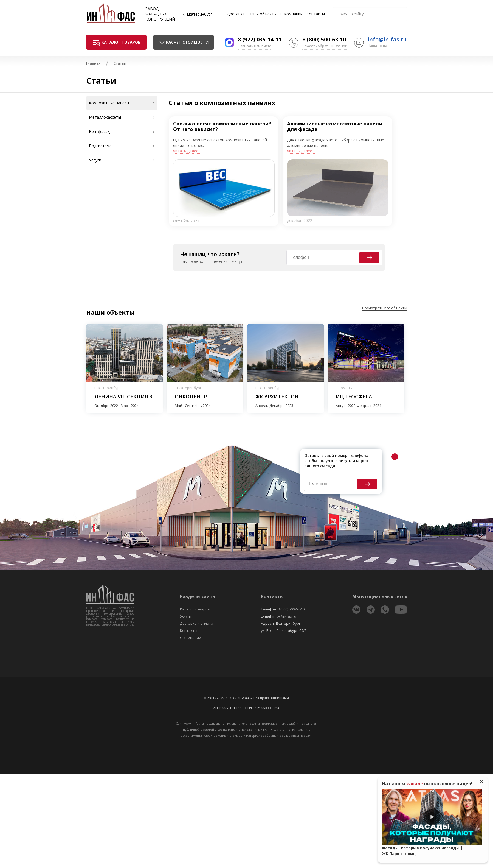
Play (432, 817)
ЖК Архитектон (277, 397)
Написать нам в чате (254, 46)
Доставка (236, 14)
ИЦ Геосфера (354, 397)
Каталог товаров (195, 609)
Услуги (186, 616)
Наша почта (377, 46)
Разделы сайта (198, 596)
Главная (93, 63)
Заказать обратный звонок (325, 46)
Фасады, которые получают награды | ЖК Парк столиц (422, 851)
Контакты (316, 14)
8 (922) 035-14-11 (260, 39)
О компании (291, 14)
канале (415, 784)
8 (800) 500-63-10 (324, 39)
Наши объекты (263, 14)
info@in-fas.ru (387, 39)
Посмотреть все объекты (385, 308)
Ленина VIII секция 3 (123, 397)
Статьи (120, 63)
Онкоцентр (191, 397)
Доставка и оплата (197, 623)
